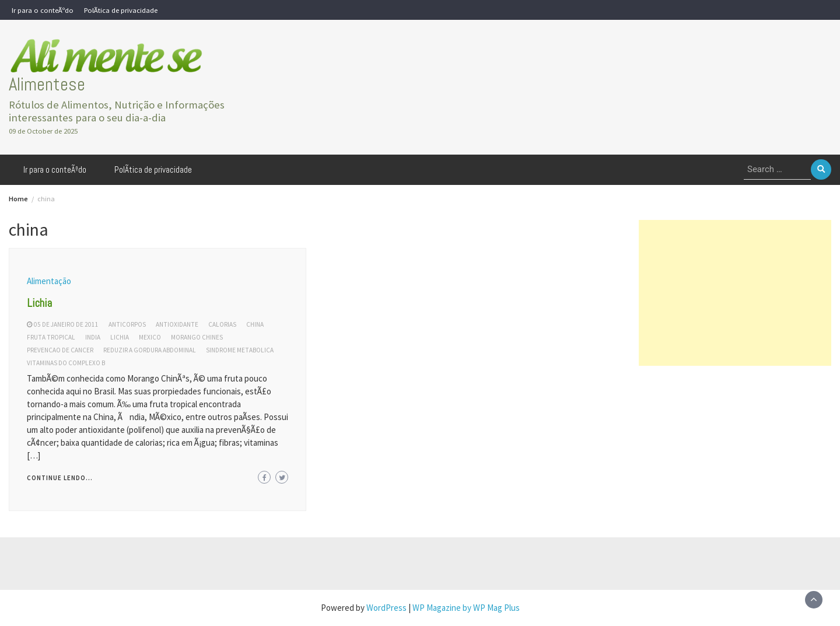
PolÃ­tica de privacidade (121, 10)
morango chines (197, 337)
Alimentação (49, 281)
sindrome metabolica (240, 350)
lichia (120, 337)
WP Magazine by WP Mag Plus (466, 608)
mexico (150, 337)
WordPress (386, 608)
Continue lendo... (60, 478)
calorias (222, 324)
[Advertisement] (735, 293)
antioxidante (177, 324)
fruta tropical (51, 337)
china (255, 324)
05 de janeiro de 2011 (66, 324)
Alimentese (47, 84)
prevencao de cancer (60, 350)
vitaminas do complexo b (66, 363)
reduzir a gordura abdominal (150, 350)
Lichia (39, 303)
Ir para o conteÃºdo (43, 10)
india (93, 337)
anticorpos (127, 324)
